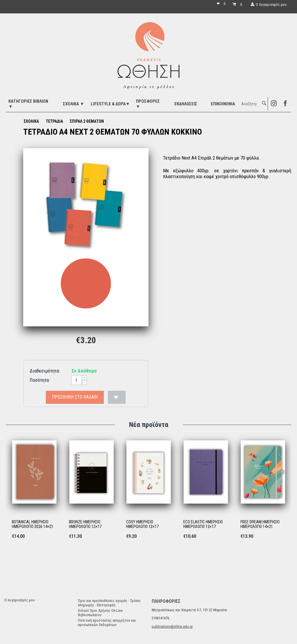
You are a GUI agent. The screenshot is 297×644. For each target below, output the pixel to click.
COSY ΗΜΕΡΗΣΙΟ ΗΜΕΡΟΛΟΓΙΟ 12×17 (142, 524)
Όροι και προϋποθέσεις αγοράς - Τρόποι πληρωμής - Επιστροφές (109, 603)
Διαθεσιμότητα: (45, 371)
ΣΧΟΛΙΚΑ (31, 121)
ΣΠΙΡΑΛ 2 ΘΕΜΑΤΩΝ (87, 121)
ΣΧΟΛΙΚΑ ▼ (74, 104)
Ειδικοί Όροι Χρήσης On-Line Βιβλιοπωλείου (100, 613)
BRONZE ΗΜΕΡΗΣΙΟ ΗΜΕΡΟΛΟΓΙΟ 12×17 (85, 524)
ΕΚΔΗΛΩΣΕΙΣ (186, 104)
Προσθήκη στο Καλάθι (75, 397)
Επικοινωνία (223, 104)
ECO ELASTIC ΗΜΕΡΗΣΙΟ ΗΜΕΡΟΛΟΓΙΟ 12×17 (203, 524)
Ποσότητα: (40, 380)
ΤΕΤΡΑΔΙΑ (54, 121)
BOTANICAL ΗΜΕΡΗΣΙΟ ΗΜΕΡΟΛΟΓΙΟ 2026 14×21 (33, 524)
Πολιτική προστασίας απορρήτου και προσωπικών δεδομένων (107, 623)
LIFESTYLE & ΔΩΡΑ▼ (110, 104)
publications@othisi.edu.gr (172, 626)
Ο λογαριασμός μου (20, 600)
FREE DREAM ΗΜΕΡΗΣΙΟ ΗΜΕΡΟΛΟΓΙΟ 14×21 (260, 524)
